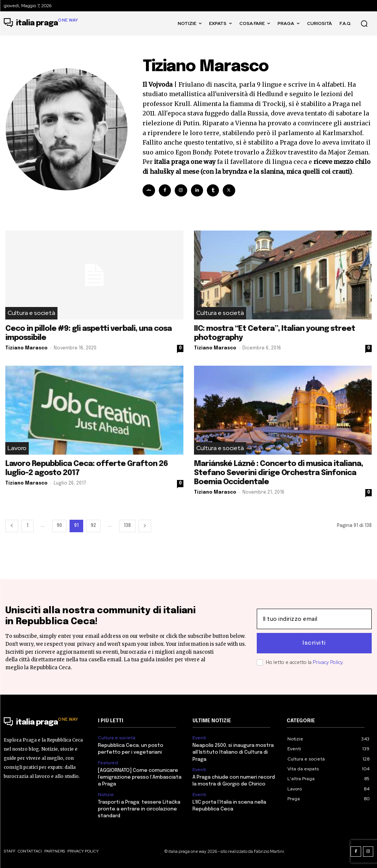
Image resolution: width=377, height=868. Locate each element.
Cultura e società (31, 313)
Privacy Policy (328, 662)
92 (93, 526)
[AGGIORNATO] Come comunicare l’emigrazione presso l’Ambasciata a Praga (140, 777)
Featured (108, 763)
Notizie (106, 795)
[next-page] (145, 526)
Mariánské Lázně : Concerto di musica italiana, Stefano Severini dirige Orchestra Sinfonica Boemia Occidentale (278, 473)
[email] (314, 619)
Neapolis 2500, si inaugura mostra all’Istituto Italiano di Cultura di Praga (233, 752)
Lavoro (17, 448)
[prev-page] (12, 526)
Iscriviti (314, 643)
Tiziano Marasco (26, 348)
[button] (364, 23)
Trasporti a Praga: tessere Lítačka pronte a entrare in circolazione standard (139, 809)
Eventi (199, 738)
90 (59, 526)
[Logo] (41, 23)
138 (127, 526)
